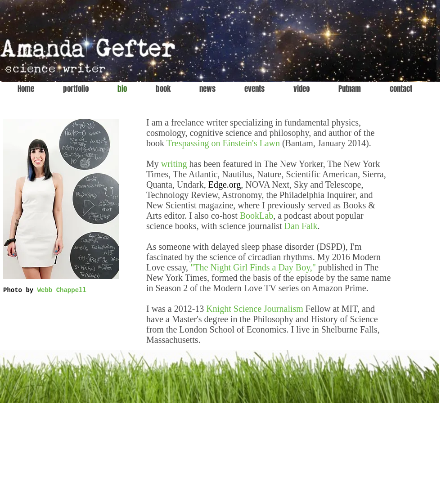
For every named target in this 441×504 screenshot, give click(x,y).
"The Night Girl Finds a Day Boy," (253, 267)
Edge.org (225, 184)
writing (174, 164)
